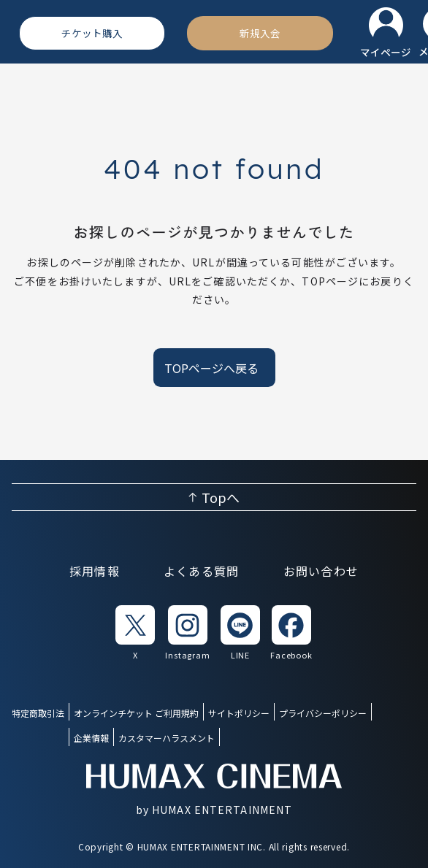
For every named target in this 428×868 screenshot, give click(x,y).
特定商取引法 (38, 713)
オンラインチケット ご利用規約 (136, 713)
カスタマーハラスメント (167, 738)
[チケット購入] (92, 33)
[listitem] (135, 633)
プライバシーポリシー (323, 713)
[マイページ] (386, 33)
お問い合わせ (321, 571)
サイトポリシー (239, 713)
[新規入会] (260, 33)
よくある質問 (202, 571)
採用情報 (95, 571)
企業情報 (91, 738)
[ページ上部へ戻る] (214, 497)
